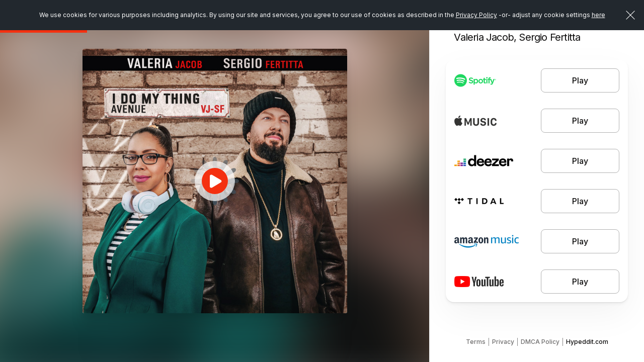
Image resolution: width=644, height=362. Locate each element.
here (598, 15)
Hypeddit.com (587, 342)
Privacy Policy (476, 15)
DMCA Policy (540, 342)
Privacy (503, 342)
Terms (476, 342)
